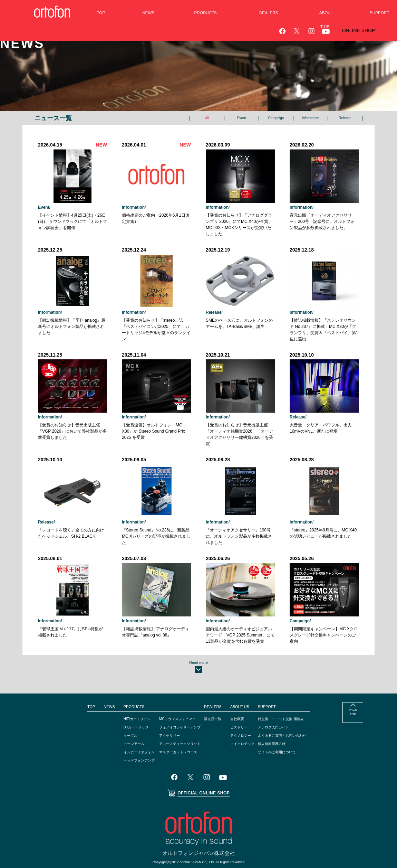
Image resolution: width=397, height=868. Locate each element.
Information (311, 118)
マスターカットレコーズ (174, 730)
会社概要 (240, 697)
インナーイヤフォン (128, 730)
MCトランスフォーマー (173, 697)
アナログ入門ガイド (283, 706)
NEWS (94, 685)
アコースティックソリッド (176, 722)
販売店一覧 (214, 697)
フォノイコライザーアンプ (176, 706)
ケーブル (117, 714)
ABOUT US (243, 685)
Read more (198, 637)
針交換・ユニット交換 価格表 (292, 697)
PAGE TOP (353, 693)
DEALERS (214, 685)
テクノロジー (244, 714)
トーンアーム (122, 722)
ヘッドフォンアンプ (128, 739)
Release (345, 118)
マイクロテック (246, 722)
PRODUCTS (121, 685)
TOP (75, 685)
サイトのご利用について (287, 730)
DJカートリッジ (124, 706)
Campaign (276, 118)
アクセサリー (163, 714)
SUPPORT (274, 685)
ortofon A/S (196, 849)
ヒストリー (242, 706)
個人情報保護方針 (281, 722)
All (207, 118)
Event (241, 118)
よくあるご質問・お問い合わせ (293, 714)
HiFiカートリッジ (125, 697)
